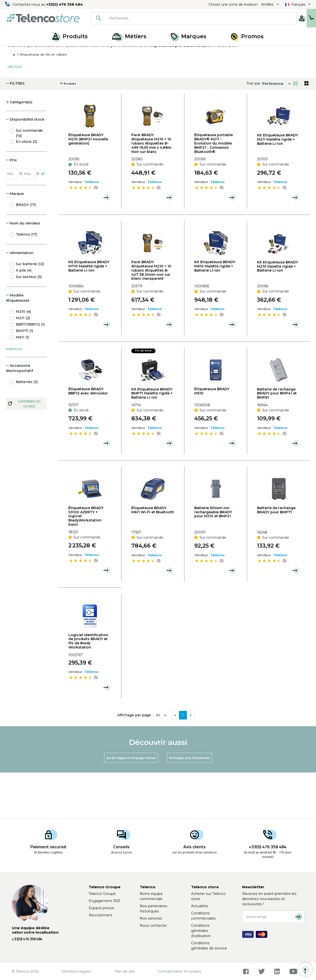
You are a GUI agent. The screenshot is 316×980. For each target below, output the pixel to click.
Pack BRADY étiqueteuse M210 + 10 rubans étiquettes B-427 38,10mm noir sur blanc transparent (151, 316)
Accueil (13, 51)
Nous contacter (153, 925)
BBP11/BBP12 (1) (30, 370)
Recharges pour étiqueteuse (189, 804)
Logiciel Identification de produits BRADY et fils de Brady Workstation (88, 687)
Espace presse (101, 908)
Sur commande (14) (29, 179)
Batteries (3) (27, 428)
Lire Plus (15, 112)
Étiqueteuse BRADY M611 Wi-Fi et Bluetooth (153, 556)
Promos (247, 36)
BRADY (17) (26, 251)
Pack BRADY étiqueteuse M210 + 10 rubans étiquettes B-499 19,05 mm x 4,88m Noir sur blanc (151, 189)
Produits (70, 36)
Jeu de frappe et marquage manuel (131, 804)
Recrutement (100, 915)
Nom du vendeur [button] (23, 269)
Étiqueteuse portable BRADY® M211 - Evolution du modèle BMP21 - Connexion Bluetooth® (214, 189)
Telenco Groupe (102, 894)
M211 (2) (23, 364)
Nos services (151, 918)
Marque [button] (15, 240)
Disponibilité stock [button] (25, 165)
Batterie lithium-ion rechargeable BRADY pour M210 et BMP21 (213, 558)
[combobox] (178, 18)
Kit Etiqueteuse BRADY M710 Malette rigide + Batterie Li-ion (89, 312)
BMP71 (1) (24, 377)
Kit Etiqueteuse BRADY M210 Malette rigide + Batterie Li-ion (277, 312)
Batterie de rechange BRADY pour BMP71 (276, 556)
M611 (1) (22, 383)
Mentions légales (76, 971)
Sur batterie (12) (30, 310)
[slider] (80, 234)
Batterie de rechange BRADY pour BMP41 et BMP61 (277, 439)
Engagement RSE (105, 901)
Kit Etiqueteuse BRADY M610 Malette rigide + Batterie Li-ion (215, 312)
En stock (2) (26, 187)
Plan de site (125, 971)
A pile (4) (24, 316)
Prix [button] (11, 206)
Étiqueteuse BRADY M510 (212, 437)
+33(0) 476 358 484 (65, 4)
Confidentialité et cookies (180, 971)
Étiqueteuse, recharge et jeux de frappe (76, 51)
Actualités (200, 906)
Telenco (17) (26, 280)
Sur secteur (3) (29, 323)
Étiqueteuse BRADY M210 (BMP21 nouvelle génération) (88, 185)
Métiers (129, 36)
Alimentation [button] (20, 299)
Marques (189, 36)
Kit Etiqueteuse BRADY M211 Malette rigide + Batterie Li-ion (277, 185)
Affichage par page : (135, 761)
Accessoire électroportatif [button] (20, 414)
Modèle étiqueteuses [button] (18, 344)
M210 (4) (23, 357)
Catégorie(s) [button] (19, 148)
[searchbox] (185, 18)
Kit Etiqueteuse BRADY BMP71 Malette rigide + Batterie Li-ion (152, 439)
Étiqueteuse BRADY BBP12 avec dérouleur (88, 437)
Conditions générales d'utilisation (201, 931)
